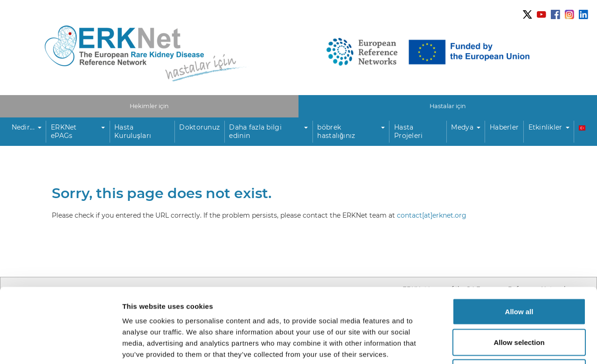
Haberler (504, 127)
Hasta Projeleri (409, 131)
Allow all (519, 242)
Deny (519, 303)
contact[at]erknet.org (432, 215)
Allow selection (519, 272)
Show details (489, 346)
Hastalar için (448, 106)
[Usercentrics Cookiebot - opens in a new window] (60, 346)
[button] (27, 132)
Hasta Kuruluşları (133, 131)
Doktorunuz (199, 127)
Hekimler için (149, 106)
